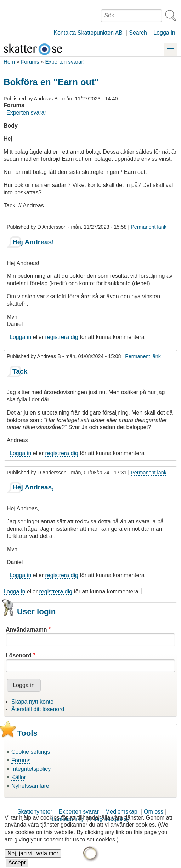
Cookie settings (31, 752)
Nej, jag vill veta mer (33, 856)
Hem (9, 62)
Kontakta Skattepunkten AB (88, 33)
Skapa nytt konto (32, 702)
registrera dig (62, 337)
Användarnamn (26, 630)
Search (138, 33)
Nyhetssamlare (30, 786)
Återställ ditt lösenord (38, 709)
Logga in (164, 33)
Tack (20, 371)
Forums (30, 62)
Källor (19, 777)
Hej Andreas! (33, 242)
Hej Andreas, (33, 487)
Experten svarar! (65, 62)
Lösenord (19, 655)
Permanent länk (149, 227)
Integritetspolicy (31, 769)
